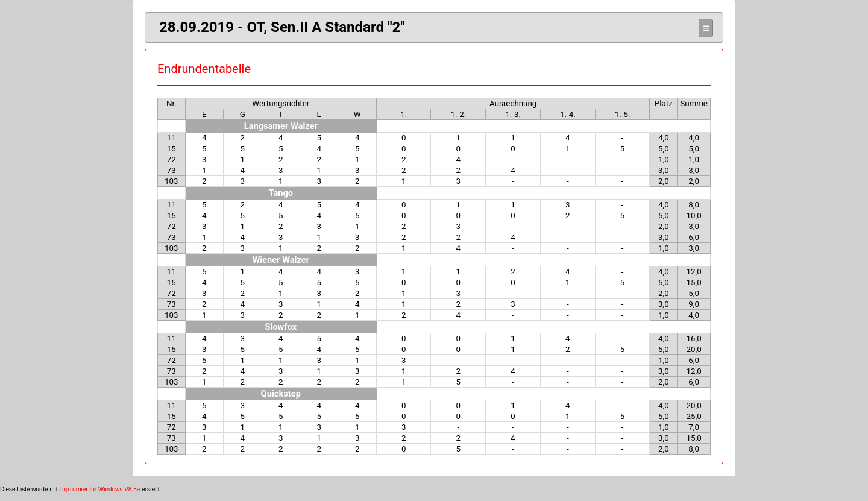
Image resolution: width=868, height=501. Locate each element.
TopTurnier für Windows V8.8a (99, 489)
